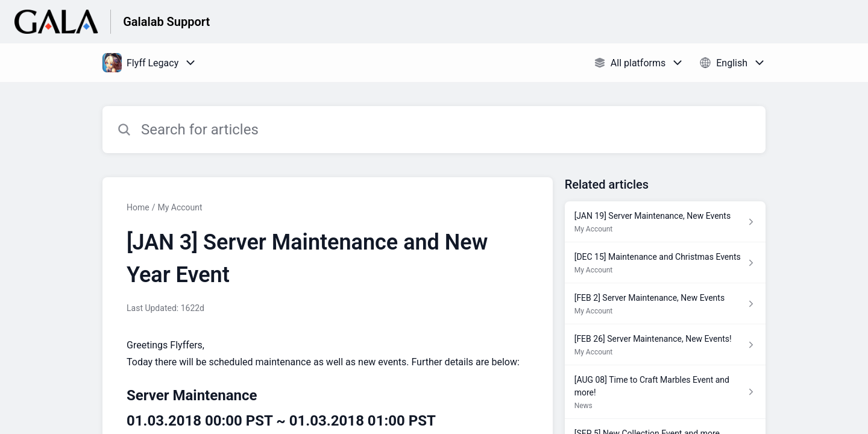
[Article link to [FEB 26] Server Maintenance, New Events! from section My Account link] (665, 345)
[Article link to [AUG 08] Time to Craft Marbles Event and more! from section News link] (665, 392)
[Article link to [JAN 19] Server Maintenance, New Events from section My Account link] (665, 222)
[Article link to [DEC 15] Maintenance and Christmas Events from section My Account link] (665, 263)
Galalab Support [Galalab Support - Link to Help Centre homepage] (166, 22)
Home (138, 207)
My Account (180, 207)
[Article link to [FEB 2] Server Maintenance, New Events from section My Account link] (665, 304)
